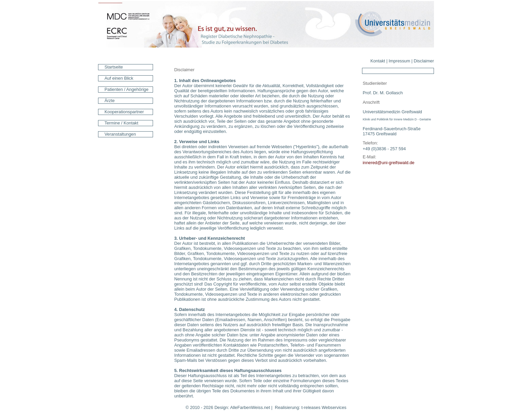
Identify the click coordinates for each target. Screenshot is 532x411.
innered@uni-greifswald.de (388, 163)
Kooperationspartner (124, 112)
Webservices (334, 407)
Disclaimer (424, 61)
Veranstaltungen (120, 134)
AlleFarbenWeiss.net (250, 407)
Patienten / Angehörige (127, 89)
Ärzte (110, 101)
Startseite (114, 67)
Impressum (400, 61)
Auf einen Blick (119, 78)
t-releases (311, 407)
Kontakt (378, 61)
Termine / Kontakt (121, 123)
